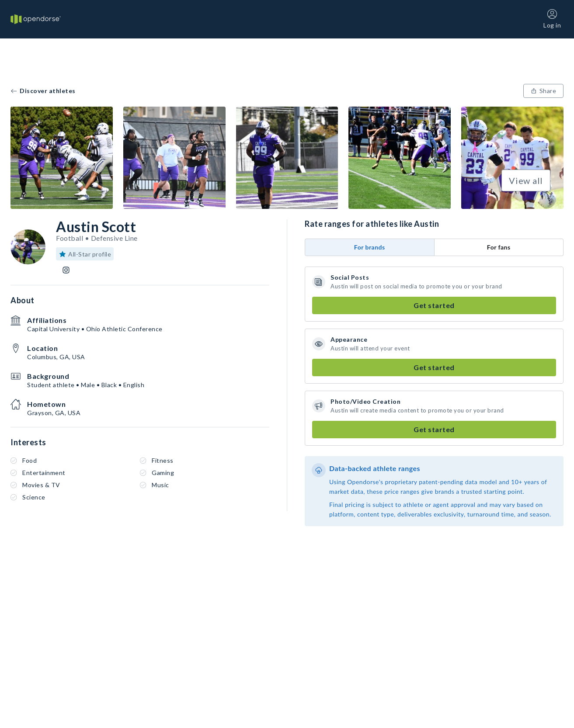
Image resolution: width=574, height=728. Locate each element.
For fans (499, 247)
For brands (370, 247)
